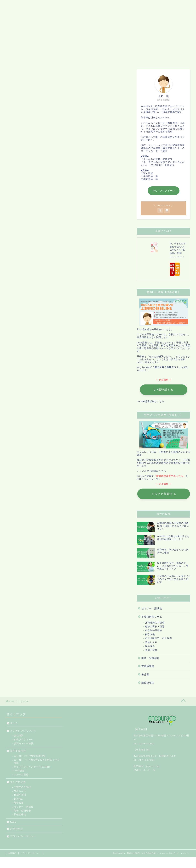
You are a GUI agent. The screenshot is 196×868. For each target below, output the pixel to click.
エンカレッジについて (39, 61)
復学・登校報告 (150, 658)
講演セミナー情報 (24, 744)
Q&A (110, 61)
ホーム (14, 61)
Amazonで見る (177, 269)
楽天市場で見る (172, 269)
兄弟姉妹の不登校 (155, 623)
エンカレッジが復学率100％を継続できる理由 (37, 761)
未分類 (145, 674)
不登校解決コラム (152, 617)
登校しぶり (151, 642)
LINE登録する (164, 390)
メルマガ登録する (164, 494)
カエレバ (181, 257)
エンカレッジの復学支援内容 (30, 756)
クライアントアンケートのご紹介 (32, 767)
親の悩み (150, 646)
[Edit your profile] (120, 150)
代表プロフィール (24, 740)
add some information (85, 193)
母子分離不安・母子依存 (159, 638)
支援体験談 (148, 666)
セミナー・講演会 (152, 608)
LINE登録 (19, 771)
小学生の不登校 (154, 630)
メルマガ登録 (21, 775)
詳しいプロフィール (164, 191)
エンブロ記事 (91, 61)
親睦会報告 (148, 683)
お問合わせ (127, 61)
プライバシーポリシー (155, 61)
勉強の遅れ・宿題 (155, 627)
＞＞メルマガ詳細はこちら (151, 471)
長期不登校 (151, 650)
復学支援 (150, 634)
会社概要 (19, 736)
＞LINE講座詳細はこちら (151, 401)
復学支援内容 (67, 61)
